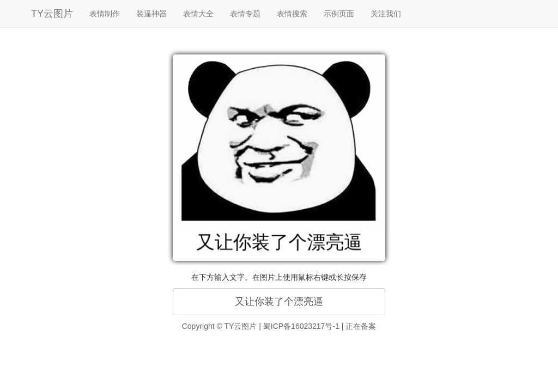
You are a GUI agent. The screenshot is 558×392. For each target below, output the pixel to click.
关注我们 (386, 14)
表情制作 (105, 14)
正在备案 (361, 326)
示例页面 (339, 14)
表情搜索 (292, 14)
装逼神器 (151, 14)
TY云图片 (52, 14)
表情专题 (245, 14)
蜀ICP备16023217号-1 (301, 326)
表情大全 (198, 14)
